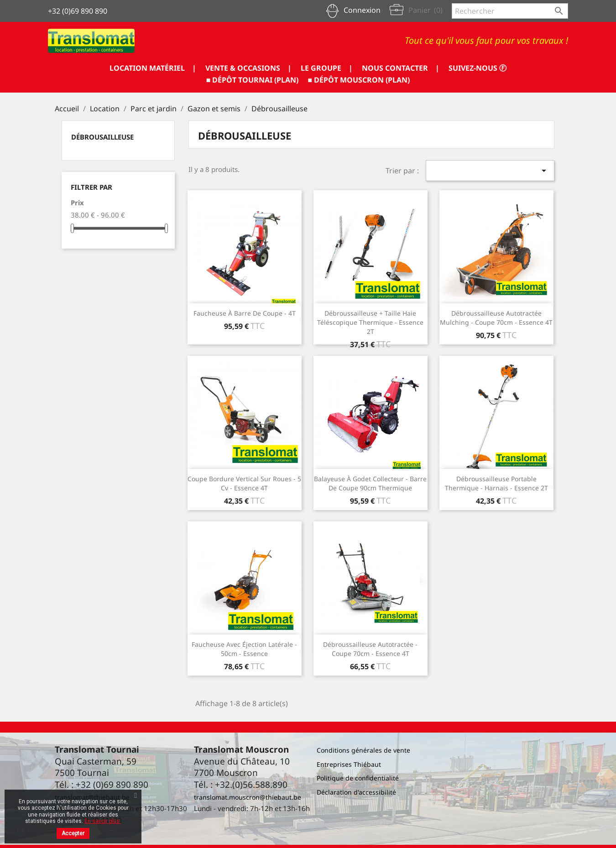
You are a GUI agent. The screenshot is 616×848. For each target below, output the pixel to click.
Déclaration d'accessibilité (356, 792)
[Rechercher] (510, 11)
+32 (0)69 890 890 (78, 11)
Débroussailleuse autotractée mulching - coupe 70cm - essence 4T (496, 318)
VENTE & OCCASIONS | (248, 68)
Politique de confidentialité (358, 778)
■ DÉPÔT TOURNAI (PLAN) (253, 80)
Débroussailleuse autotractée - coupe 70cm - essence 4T (370, 649)
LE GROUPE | (327, 68)
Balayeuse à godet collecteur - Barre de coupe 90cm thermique (370, 483)
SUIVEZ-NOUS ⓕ (478, 68)
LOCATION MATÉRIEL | (153, 68)
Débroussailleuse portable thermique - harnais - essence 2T (496, 483)
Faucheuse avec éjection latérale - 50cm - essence (244, 649)
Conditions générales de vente (363, 750)
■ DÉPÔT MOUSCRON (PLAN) (359, 80)
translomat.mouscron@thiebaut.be (248, 797)
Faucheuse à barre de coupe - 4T (245, 313)
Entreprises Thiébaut (349, 764)
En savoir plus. (103, 821)
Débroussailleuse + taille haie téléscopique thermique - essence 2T (370, 322)
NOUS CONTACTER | (401, 68)
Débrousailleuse (102, 137)
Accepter (73, 833)
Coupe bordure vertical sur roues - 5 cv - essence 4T (244, 483)
